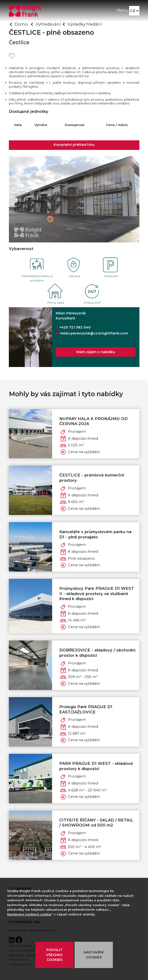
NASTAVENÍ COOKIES (94, 955)
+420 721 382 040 (75, 327)
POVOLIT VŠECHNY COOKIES (54, 955)
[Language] (134, 11)
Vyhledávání (48, 24)
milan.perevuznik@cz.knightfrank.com (94, 333)
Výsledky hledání (85, 24)
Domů (21, 24)
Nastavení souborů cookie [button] (29, 914)
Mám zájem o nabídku (96, 352)
